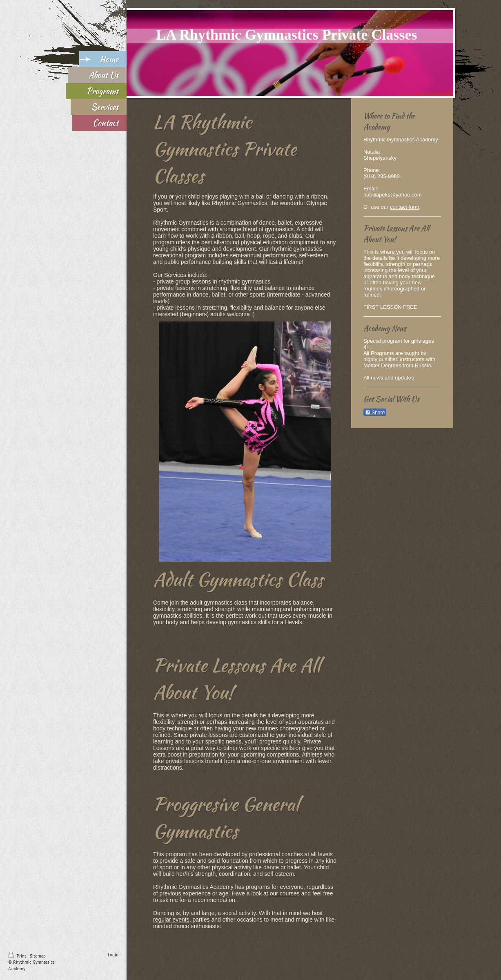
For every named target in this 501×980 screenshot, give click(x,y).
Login (113, 955)
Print (18, 956)
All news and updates (389, 378)
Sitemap (38, 956)
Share (375, 413)
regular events (171, 920)
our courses (285, 893)
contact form (405, 207)
